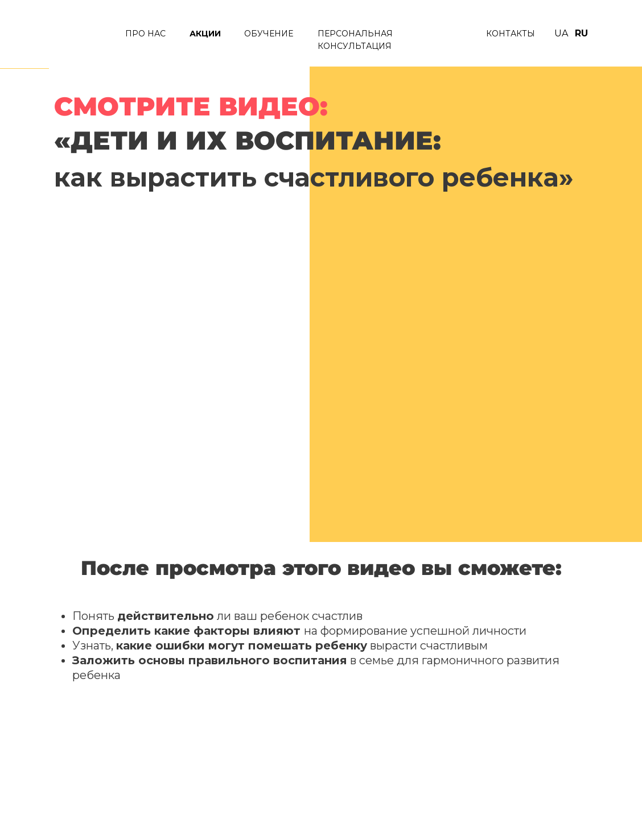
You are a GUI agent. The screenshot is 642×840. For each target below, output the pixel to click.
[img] (81, 35)
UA (561, 33)
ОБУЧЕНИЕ (269, 34)
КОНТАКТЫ (511, 34)
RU (581, 33)
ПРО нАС (145, 34)
